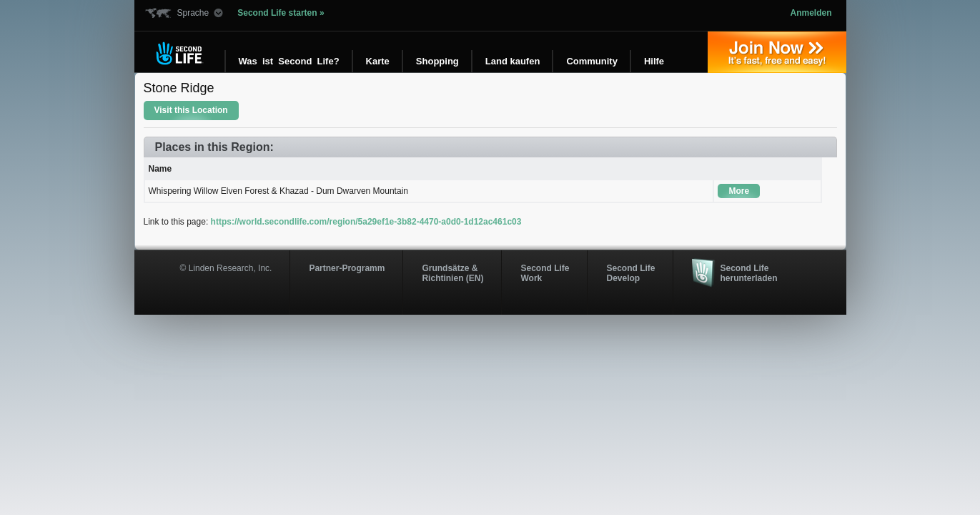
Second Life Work (545, 273)
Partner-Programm (347, 268)
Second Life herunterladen (748, 273)
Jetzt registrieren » (777, 52)
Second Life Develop (630, 273)
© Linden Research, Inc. (226, 268)
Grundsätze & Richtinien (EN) (452, 273)
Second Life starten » (281, 13)
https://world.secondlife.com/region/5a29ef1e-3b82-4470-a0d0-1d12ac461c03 (366, 222)
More (739, 191)
